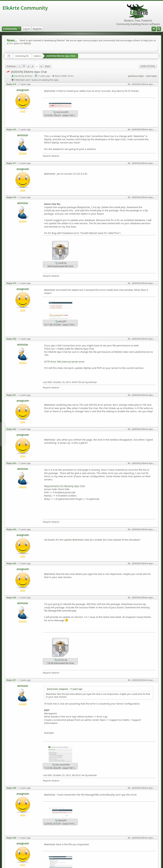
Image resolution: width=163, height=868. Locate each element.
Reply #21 (11, 395)
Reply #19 (11, 283)
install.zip (61, 263)
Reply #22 (11, 429)
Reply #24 (11, 529)
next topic (151, 76)
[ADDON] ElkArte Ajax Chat (61, 56)
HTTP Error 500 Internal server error (64, 362)
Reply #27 (11, 680)
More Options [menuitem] (148, 66)
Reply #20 (11, 339)
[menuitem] (159, 29)
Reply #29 (11, 838)
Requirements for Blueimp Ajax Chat (64, 486)
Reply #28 (11, 788)
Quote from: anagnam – (64, 689)
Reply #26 (11, 597)
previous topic (136, 76)
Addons (37, 56)
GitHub (27, 43)
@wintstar (50, 91)
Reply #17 (11, 163)
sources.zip (61, 660)
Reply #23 (11, 463)
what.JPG (61, 322)
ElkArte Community (25, 8)
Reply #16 (11, 129)
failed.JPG (61, 821)
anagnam (23, 90)
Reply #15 (11, 84)
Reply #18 (11, 197)
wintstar (23, 135)
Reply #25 (11, 563)
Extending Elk (22, 56)
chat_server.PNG (61, 765)
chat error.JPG (61, 112)
